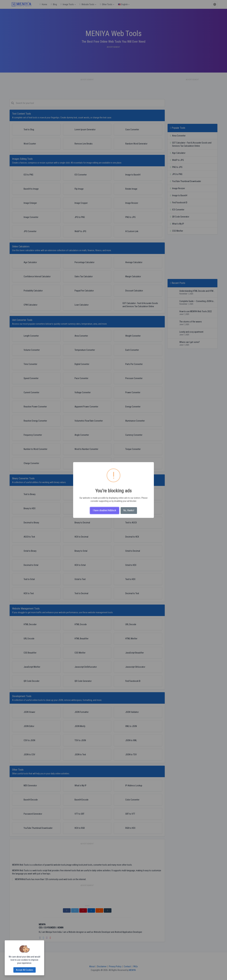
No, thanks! (129, 510)
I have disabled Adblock (105, 510)
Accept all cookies (25, 970)
